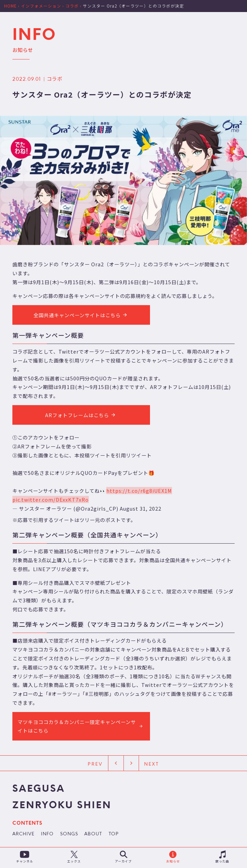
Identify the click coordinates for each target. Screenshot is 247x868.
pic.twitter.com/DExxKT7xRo (51, 499)
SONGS (69, 835)
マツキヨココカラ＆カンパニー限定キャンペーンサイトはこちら (81, 726)
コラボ (55, 79)
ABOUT (93, 835)
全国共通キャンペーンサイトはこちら (81, 315)
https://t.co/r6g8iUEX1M (139, 491)
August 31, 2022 (141, 508)
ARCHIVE (23, 835)
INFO (47, 835)
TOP (114, 835)
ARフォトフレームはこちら (81, 415)
